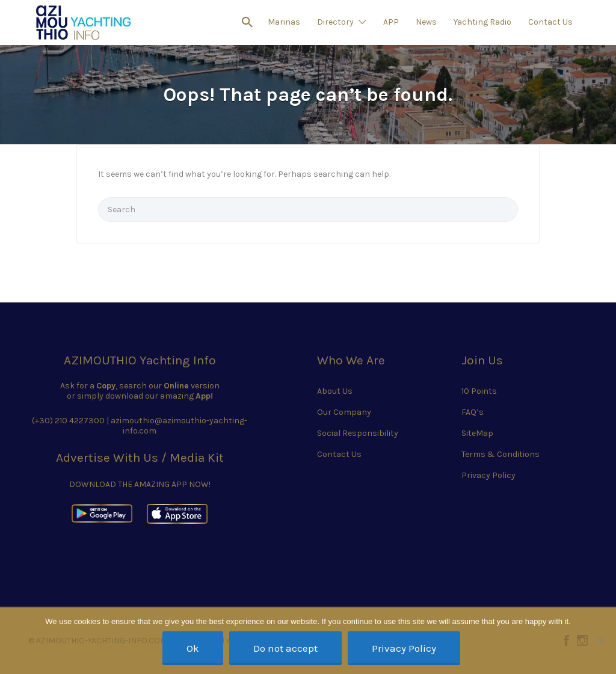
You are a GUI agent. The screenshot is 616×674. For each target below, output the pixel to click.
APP (391, 22)
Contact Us (550, 22)
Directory (335, 22)
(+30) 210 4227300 (68, 421)
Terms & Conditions (500, 454)
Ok (193, 648)
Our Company (344, 412)
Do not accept (285, 648)
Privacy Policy (488, 475)
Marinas (284, 22)
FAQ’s (473, 412)
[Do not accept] (601, 640)
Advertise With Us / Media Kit (140, 458)
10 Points (479, 391)
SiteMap (477, 433)
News (426, 22)
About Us (335, 391)
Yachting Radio (482, 22)
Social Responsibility (358, 433)
